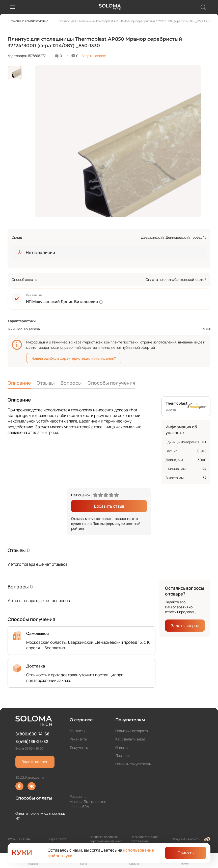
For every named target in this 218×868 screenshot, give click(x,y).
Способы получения (111, 383)
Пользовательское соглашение (144, 839)
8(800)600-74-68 (32, 734)
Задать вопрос (94, 56)
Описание (19, 383)
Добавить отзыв (109, 506)
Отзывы (46, 383)
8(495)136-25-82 (32, 741)
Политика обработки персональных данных (106, 839)
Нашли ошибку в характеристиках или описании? (74, 358)
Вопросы (71, 383)
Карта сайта (58, 839)
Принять (186, 853)
